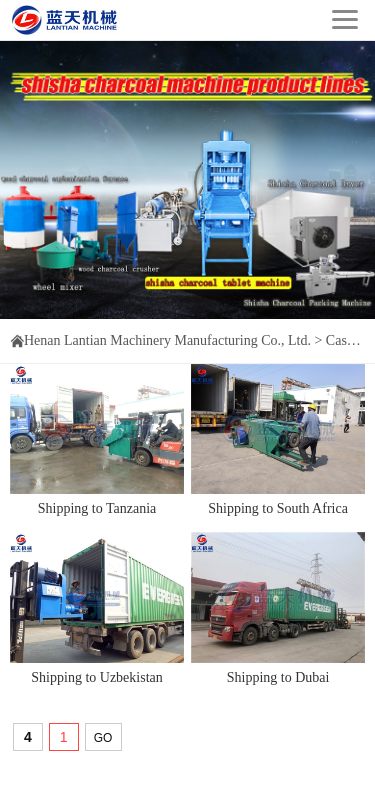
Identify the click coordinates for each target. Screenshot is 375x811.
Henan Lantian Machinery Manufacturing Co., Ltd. (167, 340)
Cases (342, 340)
